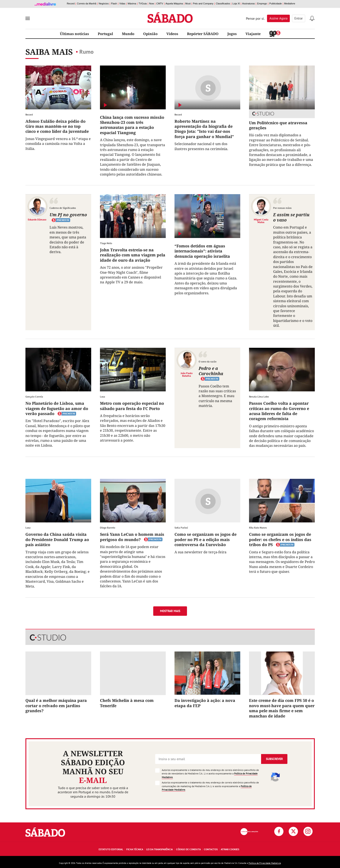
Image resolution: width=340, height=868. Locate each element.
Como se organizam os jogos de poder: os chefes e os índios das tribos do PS (280, 539)
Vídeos (172, 34)
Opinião (150, 34)
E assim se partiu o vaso (291, 217)
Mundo (128, 34)
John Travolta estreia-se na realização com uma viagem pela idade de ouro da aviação (133, 255)
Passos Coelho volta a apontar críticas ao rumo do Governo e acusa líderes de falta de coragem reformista (279, 411)
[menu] (28, 18)
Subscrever (274, 759)
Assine (278, 18)
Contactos (211, 849)
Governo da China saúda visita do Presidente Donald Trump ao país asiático (57, 539)
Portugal (105, 34)
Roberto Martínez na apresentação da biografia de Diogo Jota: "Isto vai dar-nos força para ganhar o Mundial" (204, 129)
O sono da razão (207, 361)
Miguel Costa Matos (261, 221)
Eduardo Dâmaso (37, 219)
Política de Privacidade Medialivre (265, 863)
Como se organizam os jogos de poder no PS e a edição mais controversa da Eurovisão (206, 539)
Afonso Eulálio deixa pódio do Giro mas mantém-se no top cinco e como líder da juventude (57, 126)
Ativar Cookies (230, 849)
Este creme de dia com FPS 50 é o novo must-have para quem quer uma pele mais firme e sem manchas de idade (282, 708)
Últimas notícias (74, 34)
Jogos (232, 34)
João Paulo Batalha (187, 374)
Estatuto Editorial (111, 849)
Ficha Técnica (135, 849)
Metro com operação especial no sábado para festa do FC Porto (132, 406)
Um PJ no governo (68, 215)
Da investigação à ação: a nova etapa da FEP (205, 703)
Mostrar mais (170, 611)
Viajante (253, 34)
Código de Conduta (188, 849)
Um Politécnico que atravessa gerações (278, 125)
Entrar (299, 18)
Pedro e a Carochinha (211, 371)
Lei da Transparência (159, 849)
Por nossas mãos (282, 208)
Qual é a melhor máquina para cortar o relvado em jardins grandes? (56, 706)
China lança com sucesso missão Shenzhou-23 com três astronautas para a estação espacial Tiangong (132, 125)
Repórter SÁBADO (203, 34)
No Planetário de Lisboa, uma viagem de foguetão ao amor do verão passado (57, 408)
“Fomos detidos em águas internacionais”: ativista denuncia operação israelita (202, 251)
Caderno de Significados (63, 208)
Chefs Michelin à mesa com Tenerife (127, 703)
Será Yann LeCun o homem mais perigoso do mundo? (132, 537)
